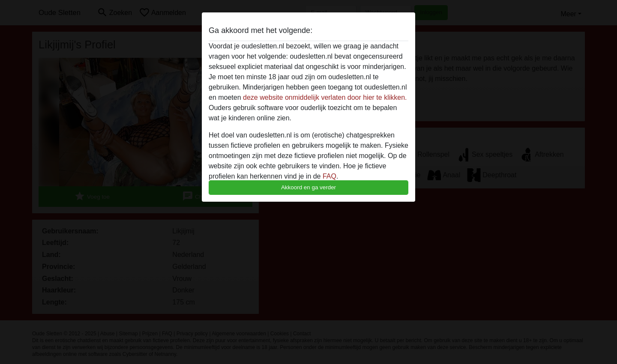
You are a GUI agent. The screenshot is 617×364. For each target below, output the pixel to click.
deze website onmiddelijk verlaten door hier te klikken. (325, 97)
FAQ (329, 176)
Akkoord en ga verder (308, 187)
